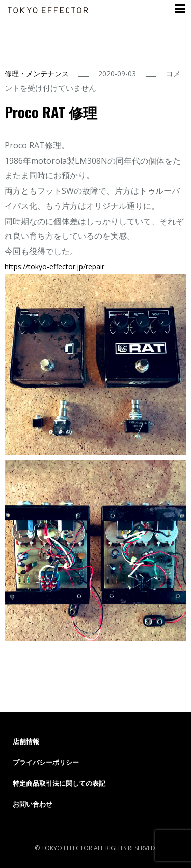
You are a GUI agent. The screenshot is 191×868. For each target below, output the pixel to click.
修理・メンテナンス (37, 73)
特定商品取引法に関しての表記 (59, 783)
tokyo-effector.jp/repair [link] (54, 267)
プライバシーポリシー (46, 762)
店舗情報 (26, 741)
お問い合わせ (33, 804)
